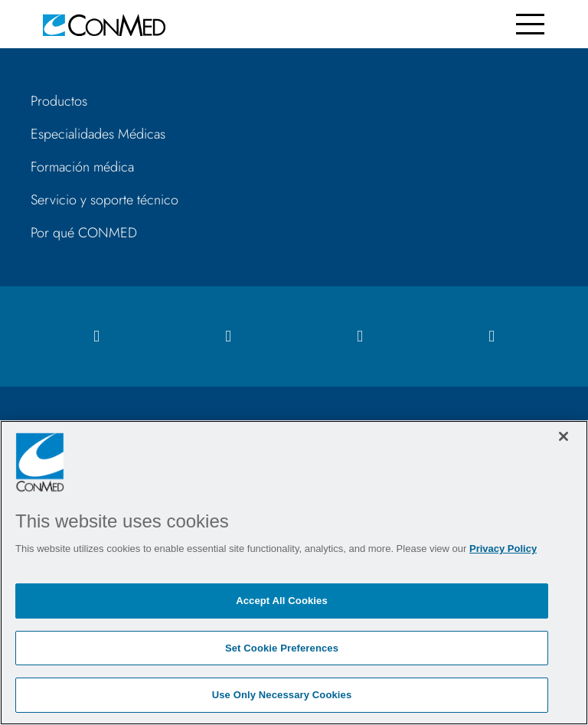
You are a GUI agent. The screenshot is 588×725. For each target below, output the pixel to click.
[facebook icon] (96, 336)
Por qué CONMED (84, 233)
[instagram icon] (228, 336)
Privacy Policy (503, 549)
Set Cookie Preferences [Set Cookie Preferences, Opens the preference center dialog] (282, 648)
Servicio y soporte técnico (105, 200)
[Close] (563, 436)
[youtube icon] (492, 336)
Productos (59, 101)
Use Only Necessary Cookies (282, 695)
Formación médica (82, 167)
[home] (104, 24)
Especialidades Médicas (98, 134)
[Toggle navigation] (530, 24)
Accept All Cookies (282, 601)
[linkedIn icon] (360, 336)
